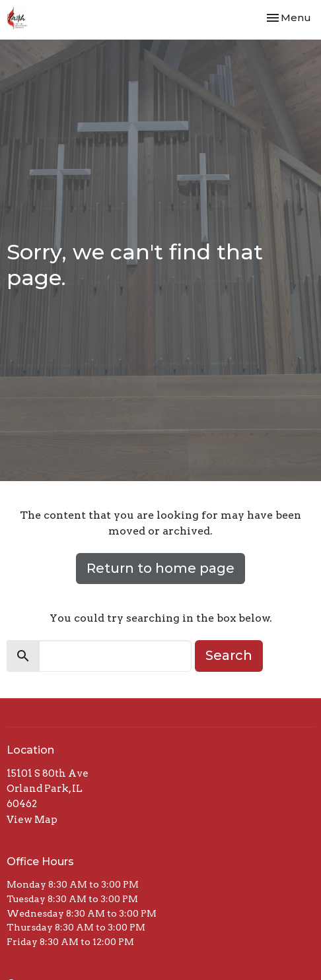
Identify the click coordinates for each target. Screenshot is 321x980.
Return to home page (160, 568)
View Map (32, 820)
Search (229, 655)
